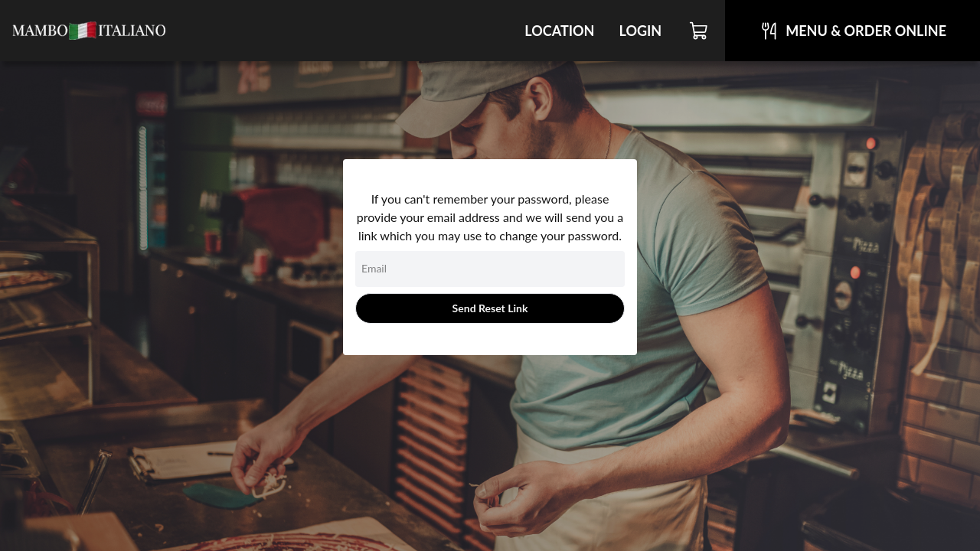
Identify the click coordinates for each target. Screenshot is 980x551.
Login (640, 31)
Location (559, 31)
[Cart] (699, 31)
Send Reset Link (490, 308)
